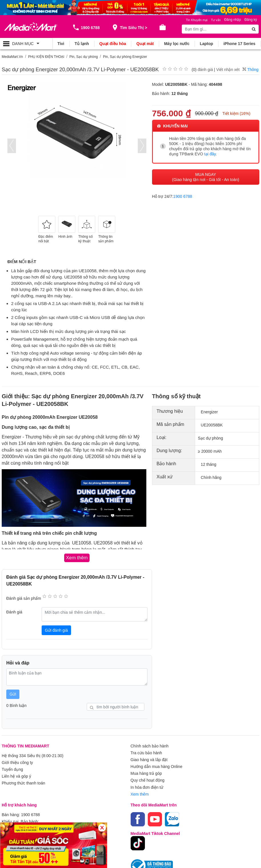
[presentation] (12, 146)
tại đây (210, 154)
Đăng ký (251, 20)
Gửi (13, 694)
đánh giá (205, 70)
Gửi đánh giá (56, 630)
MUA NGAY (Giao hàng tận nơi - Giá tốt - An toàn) (206, 177)
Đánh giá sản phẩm (24, 598)
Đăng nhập (233, 20)
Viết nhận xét (228, 70)
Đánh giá (14, 612)
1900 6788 (183, 196)
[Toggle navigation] (26, 44)
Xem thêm (140, 794)
